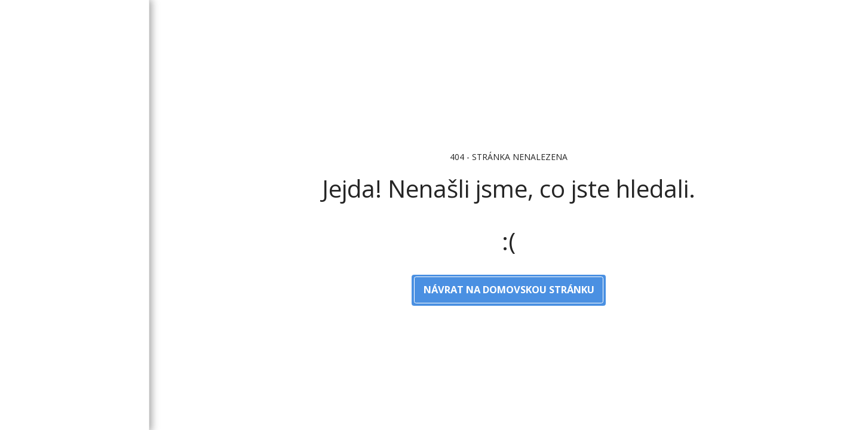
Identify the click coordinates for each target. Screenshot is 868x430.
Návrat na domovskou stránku (509, 289)
